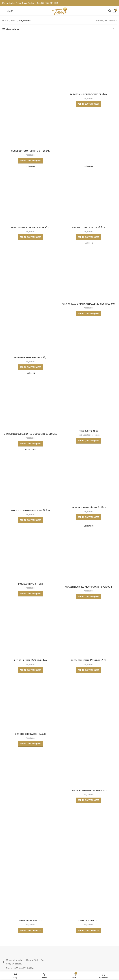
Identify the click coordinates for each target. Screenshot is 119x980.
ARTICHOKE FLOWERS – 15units (31, 738)
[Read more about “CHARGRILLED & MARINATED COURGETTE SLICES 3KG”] (31, 447)
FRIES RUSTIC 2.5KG (88, 431)
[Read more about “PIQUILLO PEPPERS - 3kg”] (31, 597)
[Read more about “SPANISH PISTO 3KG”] (88, 934)
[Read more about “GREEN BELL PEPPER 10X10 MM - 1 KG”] (88, 674)
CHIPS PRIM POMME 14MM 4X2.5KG (89, 511)
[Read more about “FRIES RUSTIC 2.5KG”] (88, 441)
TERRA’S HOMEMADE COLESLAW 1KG (89, 794)
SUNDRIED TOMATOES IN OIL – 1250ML (31, 151)
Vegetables (31, 155)
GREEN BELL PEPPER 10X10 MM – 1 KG (88, 664)
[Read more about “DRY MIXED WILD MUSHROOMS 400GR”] (31, 524)
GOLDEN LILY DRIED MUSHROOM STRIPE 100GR (89, 590)
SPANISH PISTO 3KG (89, 924)
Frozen (97, 435)
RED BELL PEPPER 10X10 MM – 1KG (31, 664)
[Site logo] (59, 11)
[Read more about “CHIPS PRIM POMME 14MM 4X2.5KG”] (88, 521)
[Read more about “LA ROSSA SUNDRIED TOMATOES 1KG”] (88, 104)
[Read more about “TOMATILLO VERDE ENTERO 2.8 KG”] (88, 237)
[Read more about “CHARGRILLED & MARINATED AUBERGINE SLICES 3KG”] (88, 314)
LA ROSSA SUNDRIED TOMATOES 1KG (88, 94)
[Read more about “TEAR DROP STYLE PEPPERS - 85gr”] (31, 367)
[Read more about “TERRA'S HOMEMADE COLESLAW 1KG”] (88, 804)
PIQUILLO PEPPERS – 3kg (31, 587)
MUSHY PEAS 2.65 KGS (31, 924)
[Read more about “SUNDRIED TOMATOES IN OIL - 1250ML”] (31, 161)
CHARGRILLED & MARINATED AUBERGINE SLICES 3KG (88, 304)
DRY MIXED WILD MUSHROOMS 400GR (31, 514)
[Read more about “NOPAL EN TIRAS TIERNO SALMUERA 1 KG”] (31, 237)
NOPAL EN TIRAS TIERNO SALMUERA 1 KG (31, 227)
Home (5, 21)
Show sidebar (12, 29)
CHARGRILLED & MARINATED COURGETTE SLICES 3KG (31, 436)
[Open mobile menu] (7, 11)
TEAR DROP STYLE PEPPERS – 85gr (31, 358)
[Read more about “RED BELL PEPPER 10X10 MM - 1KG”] (31, 674)
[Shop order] (114, 29)
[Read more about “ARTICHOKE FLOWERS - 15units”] (31, 747)
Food (14, 21)
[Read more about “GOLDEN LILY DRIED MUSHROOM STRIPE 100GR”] (88, 600)
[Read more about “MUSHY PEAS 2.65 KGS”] (31, 934)
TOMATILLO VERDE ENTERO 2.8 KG (89, 227)
